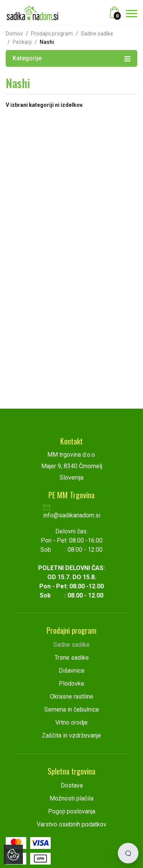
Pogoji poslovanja (72, 811)
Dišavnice (72, 671)
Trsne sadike (72, 658)
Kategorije (71, 58)
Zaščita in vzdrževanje (71, 735)
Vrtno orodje (71, 722)
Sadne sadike (97, 34)
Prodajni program (52, 34)
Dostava (72, 785)
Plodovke (71, 684)
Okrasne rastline (72, 696)
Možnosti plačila (71, 798)
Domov (14, 34)
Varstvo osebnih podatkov (71, 824)
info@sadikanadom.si (72, 512)
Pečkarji (22, 42)
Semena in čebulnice (72, 709)
